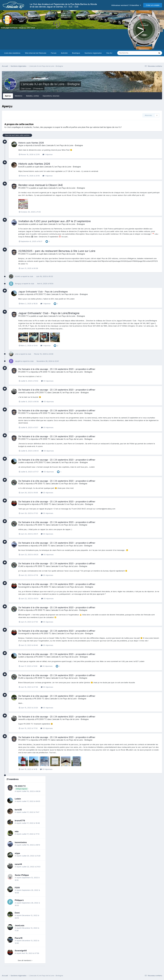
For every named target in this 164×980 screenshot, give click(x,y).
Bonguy (18, 284)
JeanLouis (20, 925)
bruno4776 (20, 821)
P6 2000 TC (24, 188)
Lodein (21, 294)
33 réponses (47, 381)
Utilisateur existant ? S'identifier (126, 5)
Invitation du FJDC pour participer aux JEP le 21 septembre (55, 221)
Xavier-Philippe (22, 875)
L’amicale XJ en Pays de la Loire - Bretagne (50, 84)
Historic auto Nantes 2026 (31, 143)
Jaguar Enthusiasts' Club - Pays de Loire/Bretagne (43, 292)
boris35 (38, 145)
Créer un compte (153, 5)
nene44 (22, 392)
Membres (19, 96)
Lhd (17, 354)
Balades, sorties (33, 96)
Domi (20, 699)
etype (21, 145)
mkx (17, 831)
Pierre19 (19, 938)
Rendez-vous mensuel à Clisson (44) (41, 185)
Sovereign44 (24, 504)
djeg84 (18, 361)
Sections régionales (93, 53)
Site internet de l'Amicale (36, 53)
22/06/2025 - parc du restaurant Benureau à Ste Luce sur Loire (57, 251)
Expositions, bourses (51, 96)
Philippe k (19, 900)
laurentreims (23, 224)
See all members (25, 960)
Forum (54, 53)
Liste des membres (12, 53)
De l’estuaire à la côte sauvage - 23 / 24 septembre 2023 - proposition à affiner (57, 369)
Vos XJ (109, 53)
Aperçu (8, 96)
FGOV (17, 888)
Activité (64, 53)
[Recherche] (130, 53)
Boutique (76, 53)
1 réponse (48, 154)
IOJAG (18, 276)
